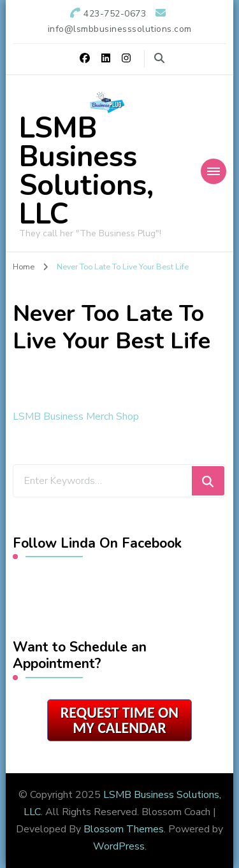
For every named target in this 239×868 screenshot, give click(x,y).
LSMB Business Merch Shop (76, 416)
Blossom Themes (124, 829)
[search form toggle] (159, 58)
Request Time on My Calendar (119, 720)
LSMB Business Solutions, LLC (86, 171)
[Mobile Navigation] (214, 171)
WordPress (119, 846)
